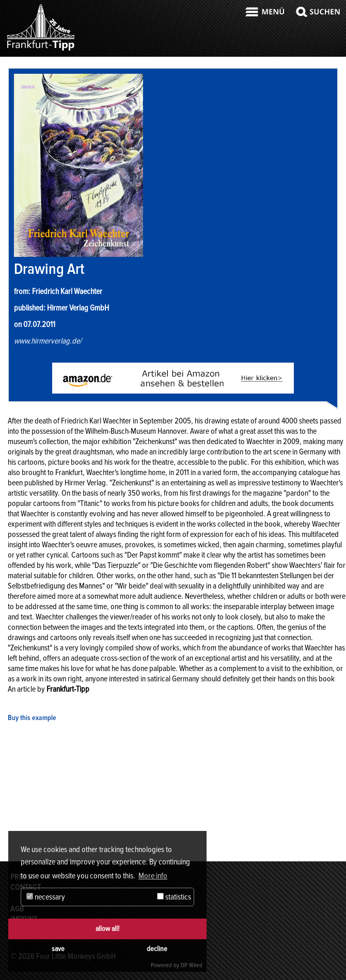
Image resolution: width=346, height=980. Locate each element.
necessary (46, 897)
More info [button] (153, 876)
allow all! (107, 929)
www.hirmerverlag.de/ (48, 341)
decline (157, 949)
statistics (174, 897)
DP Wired (192, 965)
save (58, 949)
